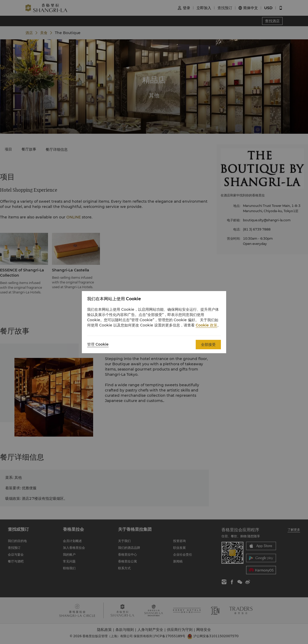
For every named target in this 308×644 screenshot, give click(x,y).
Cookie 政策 (206, 325)
